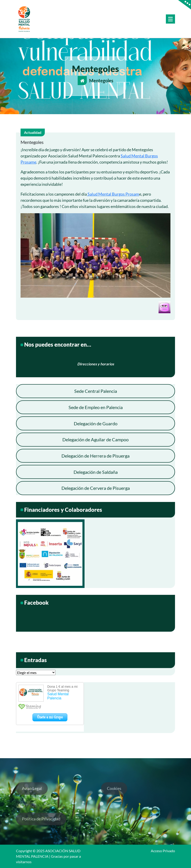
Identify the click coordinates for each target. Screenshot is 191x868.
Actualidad (33, 132)
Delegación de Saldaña (96, 472)
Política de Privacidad (41, 825)
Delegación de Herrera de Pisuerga (95, 456)
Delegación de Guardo (96, 423)
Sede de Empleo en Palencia (96, 407)
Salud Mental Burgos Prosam (113, 194)
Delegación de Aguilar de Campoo (95, 439)
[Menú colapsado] (170, 19)
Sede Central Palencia (96, 391)
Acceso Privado (163, 851)
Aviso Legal (32, 794)
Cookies (114, 794)
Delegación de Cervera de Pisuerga (96, 488)
